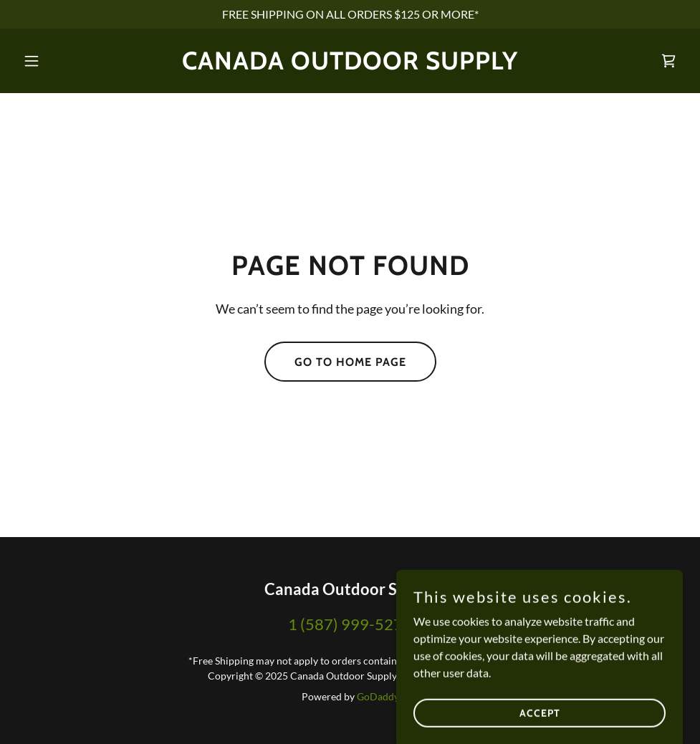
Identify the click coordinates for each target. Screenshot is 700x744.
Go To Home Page (350, 362)
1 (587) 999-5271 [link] (350, 624)
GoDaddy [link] (378, 696)
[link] (350, 65)
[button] (67, 61)
